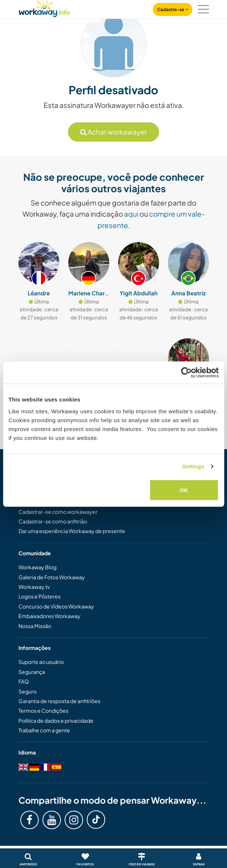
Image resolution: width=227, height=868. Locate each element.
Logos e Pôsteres (39, 596)
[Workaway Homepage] (44, 8)
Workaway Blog (37, 567)
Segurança (32, 672)
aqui (131, 214)
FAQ (24, 681)
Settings (193, 466)
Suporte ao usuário (41, 662)
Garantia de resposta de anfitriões (59, 701)
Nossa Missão (35, 626)
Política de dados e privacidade (56, 720)
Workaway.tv (34, 587)
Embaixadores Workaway (49, 616)
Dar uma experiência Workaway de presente (72, 531)
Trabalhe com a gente (44, 730)
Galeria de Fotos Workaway (52, 577)
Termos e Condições (43, 711)
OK (184, 490)
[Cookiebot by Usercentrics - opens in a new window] (186, 373)
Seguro (27, 691)
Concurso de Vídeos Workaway (56, 606)
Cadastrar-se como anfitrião (53, 521)
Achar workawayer (113, 132)
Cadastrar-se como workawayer (58, 512)
